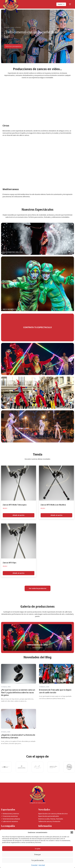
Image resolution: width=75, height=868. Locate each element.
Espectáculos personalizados (49, 816)
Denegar (37, 854)
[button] (72, 832)
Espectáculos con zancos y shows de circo (53, 814)
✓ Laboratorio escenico (10, 821)
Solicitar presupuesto (13, 46)
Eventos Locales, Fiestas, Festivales (51, 819)
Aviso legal (42, 865)
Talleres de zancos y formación (49, 821)
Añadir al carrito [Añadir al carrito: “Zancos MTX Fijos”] (19, 573)
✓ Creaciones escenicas (9, 816)
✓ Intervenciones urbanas (10, 819)
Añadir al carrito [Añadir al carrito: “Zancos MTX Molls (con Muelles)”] (56, 515)
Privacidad (34, 865)
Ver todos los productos (38, 588)
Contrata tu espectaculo (37, 327)
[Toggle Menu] (70, 4)
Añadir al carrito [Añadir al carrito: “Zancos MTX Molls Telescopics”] (19, 515)
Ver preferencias (38, 860)
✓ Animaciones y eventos (10, 814)
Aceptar (38, 849)
